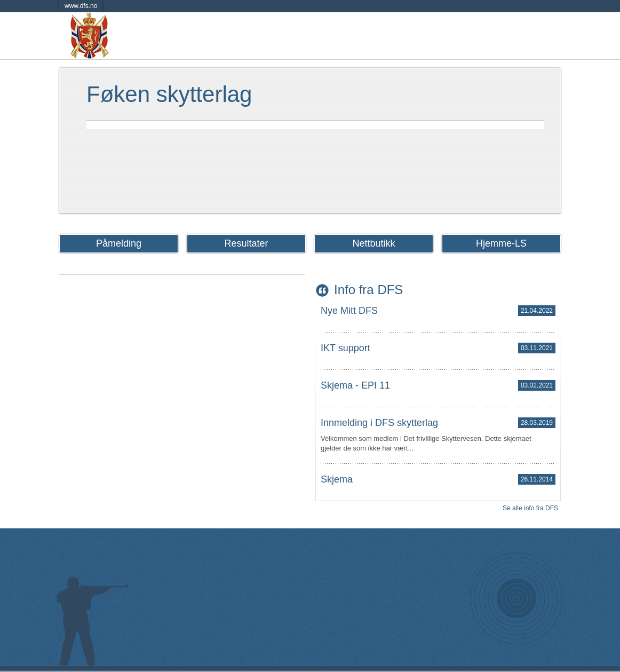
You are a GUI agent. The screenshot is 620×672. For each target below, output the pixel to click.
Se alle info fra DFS (530, 508)
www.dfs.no (81, 6)
